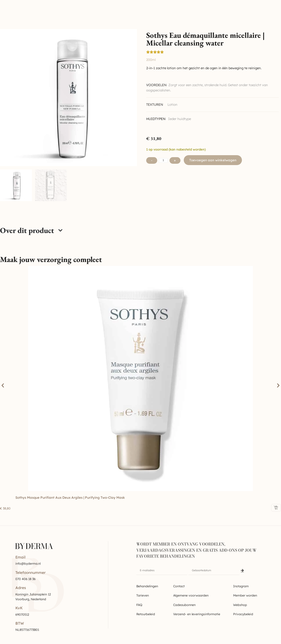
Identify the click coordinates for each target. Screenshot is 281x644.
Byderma (25, 10)
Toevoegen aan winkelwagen (213, 160)
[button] (3, 385)
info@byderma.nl (28, 564)
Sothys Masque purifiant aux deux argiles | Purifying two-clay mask (70, 498)
